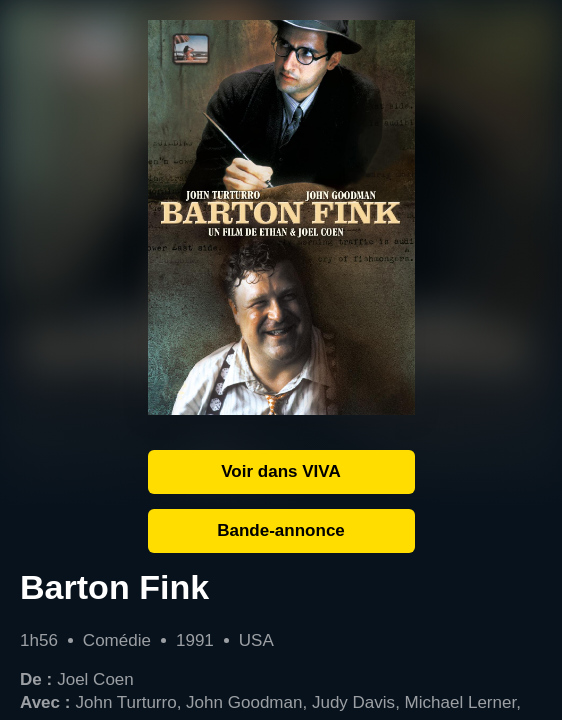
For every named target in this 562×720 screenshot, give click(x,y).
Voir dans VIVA (280, 471)
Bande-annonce (281, 530)
